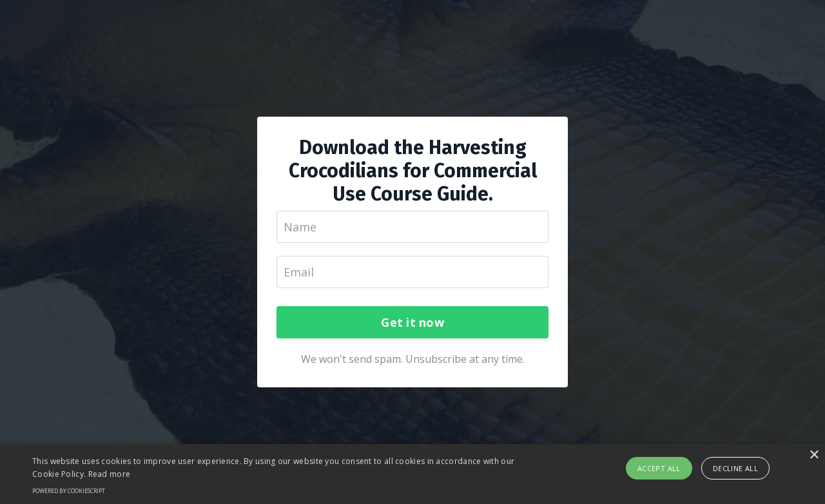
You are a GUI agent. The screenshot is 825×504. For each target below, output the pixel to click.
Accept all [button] (659, 468)
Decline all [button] (735, 468)
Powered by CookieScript (69, 491)
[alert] (412, 474)
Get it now (412, 322)
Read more (110, 474)
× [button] (814, 455)
